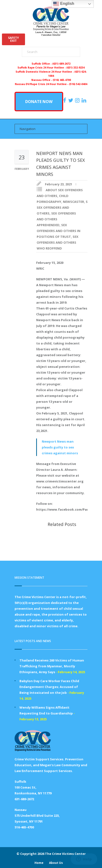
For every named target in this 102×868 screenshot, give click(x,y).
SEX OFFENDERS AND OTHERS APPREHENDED (56, 219)
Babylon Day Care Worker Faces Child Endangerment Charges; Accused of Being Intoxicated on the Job (49, 687)
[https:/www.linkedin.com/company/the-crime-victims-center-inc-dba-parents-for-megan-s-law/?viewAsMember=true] (85, 100)
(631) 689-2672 (61, 64)
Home (39, 863)
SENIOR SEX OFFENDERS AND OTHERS (67, 207)
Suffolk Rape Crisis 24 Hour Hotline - (42, 68)
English (64, 4)
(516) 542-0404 (78, 84)
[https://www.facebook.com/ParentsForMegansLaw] (65, 100)
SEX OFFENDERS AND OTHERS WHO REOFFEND (58, 242)
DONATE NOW (39, 102)
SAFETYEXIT (13, 39)
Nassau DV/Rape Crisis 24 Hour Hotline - (42, 84)
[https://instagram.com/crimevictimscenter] (78, 100)
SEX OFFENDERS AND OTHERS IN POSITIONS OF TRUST (59, 231)
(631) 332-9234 (75, 68)
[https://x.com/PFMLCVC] (71, 100)
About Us (56, 863)
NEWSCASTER (73, 202)
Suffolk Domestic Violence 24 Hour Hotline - (45, 72)
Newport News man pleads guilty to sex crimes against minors (60, 447)
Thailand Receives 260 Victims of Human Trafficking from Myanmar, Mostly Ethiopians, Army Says (52, 666)
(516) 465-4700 (62, 80)
